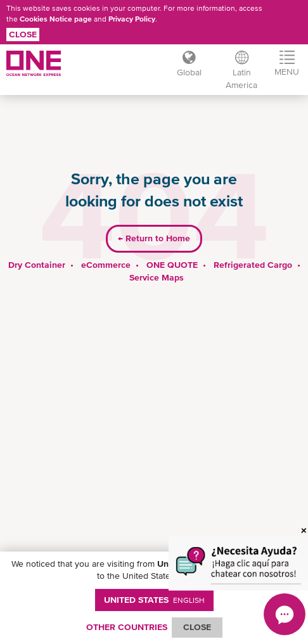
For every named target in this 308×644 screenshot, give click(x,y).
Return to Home (154, 238)
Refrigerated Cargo (253, 265)
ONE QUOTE (172, 265)
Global (189, 72)
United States (154, 600)
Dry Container (37, 265)
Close (23, 34)
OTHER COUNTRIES (127, 627)
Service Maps (157, 277)
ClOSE (197, 627)
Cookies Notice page (56, 19)
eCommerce (106, 265)
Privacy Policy (132, 19)
